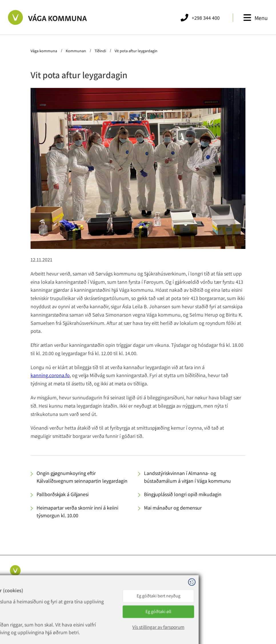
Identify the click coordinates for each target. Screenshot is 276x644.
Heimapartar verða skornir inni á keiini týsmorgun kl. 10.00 (77, 512)
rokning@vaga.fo (85, 603)
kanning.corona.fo (50, 375)
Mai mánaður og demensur (173, 508)
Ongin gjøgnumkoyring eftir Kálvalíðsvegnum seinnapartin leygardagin (82, 477)
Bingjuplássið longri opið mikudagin (183, 494)
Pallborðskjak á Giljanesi (63, 494)
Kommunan (76, 51)
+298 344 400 (85, 589)
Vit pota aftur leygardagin (136, 51)
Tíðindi (100, 51)
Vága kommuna (44, 51)
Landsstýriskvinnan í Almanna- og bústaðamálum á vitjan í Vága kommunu (187, 477)
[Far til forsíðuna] (46, 17)
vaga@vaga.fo (82, 596)
